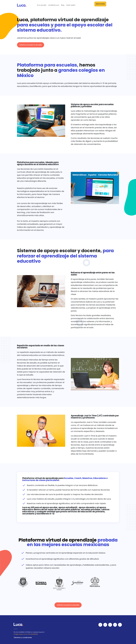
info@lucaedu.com (20, 634)
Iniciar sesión (71, 5)
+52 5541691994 (33, 634)
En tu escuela (42, 5)
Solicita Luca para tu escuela (31, 45)
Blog (63, 5)
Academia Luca (54, 5)
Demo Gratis (100, 4)
